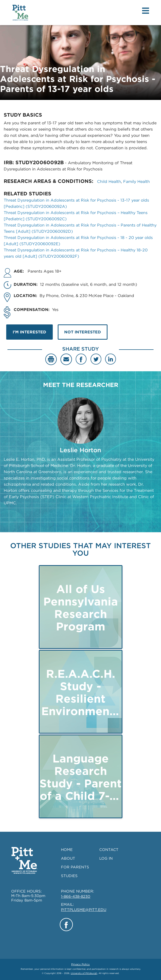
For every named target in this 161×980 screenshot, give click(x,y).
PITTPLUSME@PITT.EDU (84, 910)
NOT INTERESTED (83, 332)
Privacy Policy (80, 964)
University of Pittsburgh (84, 973)
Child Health (109, 182)
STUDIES (69, 876)
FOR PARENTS (75, 867)
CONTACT (109, 850)
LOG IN (106, 858)
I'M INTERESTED (29, 332)
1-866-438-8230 (76, 897)
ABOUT (68, 858)
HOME (67, 850)
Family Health (136, 182)
